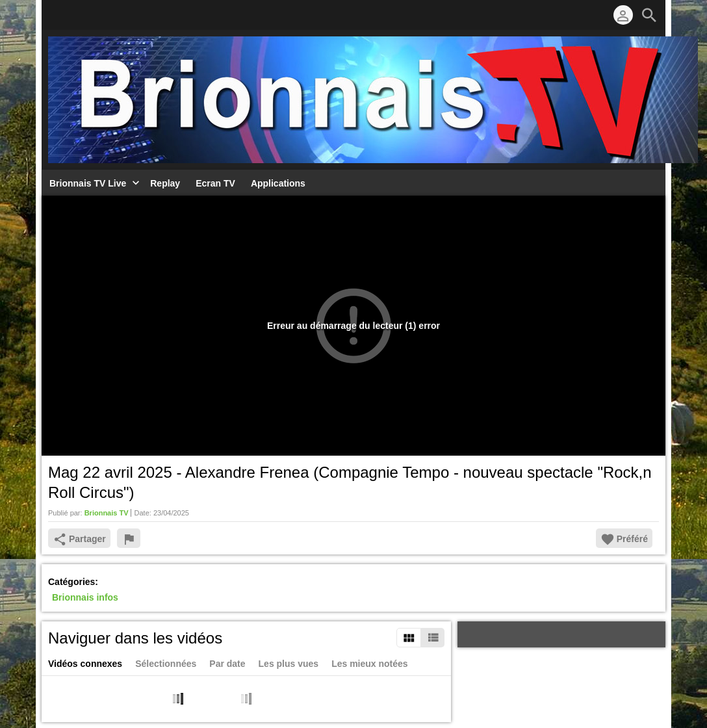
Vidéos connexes (85, 664)
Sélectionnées (166, 664)
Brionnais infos (85, 598)
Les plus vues (289, 664)
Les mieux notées (370, 664)
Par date (227, 664)
